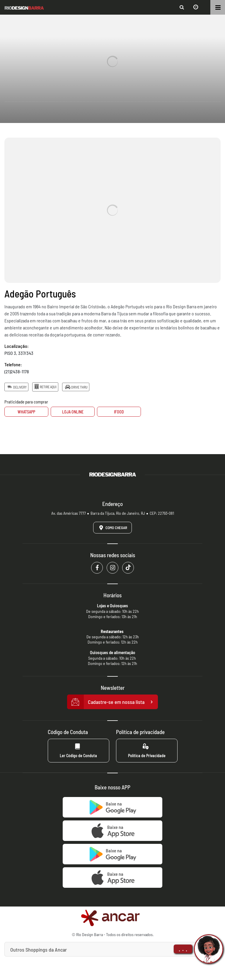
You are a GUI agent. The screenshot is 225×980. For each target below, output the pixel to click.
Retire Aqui (45, 387)
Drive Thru (76, 387)
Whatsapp (26, 412)
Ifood (119, 412)
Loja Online (73, 412)
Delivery (16, 387)
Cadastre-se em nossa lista (112, 702)
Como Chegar (112, 528)
